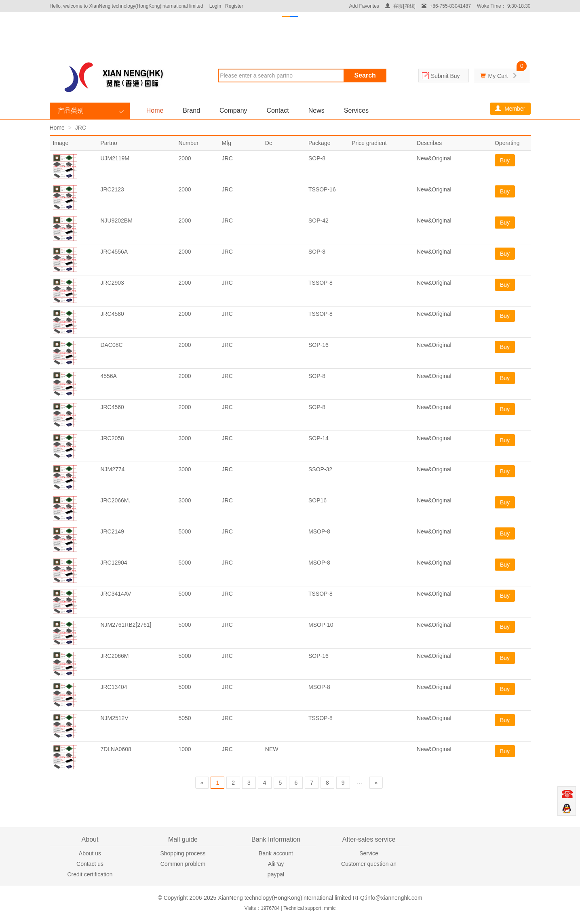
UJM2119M (115, 158)
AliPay (276, 864)
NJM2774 (112, 469)
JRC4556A (114, 252)
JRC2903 (112, 283)
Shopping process (183, 853)
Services (356, 110)
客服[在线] (400, 6)
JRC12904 (114, 563)
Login (215, 6)
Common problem (183, 864)
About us (90, 853)
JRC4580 (112, 314)
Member (510, 109)
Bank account (276, 853)
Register (234, 6)
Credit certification (90, 874)
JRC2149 (112, 531)
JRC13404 (114, 687)
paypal (276, 874)
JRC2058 (112, 438)
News (316, 110)
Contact (278, 110)
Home (155, 110)
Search (365, 75)
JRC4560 (112, 407)
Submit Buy (445, 76)
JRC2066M (114, 656)
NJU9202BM (116, 220)
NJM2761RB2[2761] (126, 625)
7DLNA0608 (116, 749)
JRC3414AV (116, 594)
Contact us (90, 864)
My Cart (498, 76)
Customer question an (369, 864)
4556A (108, 376)
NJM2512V (114, 718)
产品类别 (71, 110)
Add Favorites (364, 6)
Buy (505, 160)
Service (369, 853)
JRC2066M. (115, 500)
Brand (191, 110)
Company (233, 110)
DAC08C (111, 345)
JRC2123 (112, 189)
